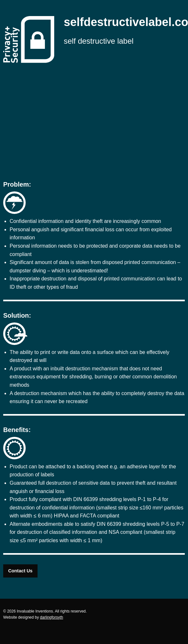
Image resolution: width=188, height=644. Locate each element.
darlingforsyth (52, 617)
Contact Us (20, 571)
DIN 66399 (85, 499)
